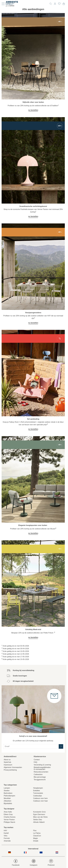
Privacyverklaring (10, 770)
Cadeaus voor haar (41, 801)
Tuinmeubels (38, 793)
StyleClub (7, 762)
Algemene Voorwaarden (13, 767)
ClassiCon (37, 836)
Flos (35, 831)
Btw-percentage (40, 777)
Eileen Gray (8, 814)
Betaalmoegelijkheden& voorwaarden (42, 768)
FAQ (35, 762)
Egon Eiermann (39, 814)
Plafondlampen (9, 796)
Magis (36, 838)
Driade (36, 841)
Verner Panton (9, 820)
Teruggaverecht (40, 780)
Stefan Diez (38, 820)
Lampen (7, 788)
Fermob (7, 838)
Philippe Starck (9, 822)
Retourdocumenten (41, 772)
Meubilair (7, 798)
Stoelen (7, 791)
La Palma (37, 833)
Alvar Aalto (8, 812)
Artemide (7, 841)
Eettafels (37, 791)
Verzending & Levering (42, 765)
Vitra (6, 836)
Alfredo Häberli (39, 822)
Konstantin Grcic (40, 812)
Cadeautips (38, 796)
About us (7, 760)
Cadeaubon (38, 774)
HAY (5, 831)
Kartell (6, 833)
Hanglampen (38, 788)
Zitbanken (7, 801)
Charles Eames (10, 817)
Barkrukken (8, 793)
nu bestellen (33, 110)
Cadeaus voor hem (40, 798)
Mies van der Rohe (40, 817)
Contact (37, 760)
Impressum (8, 765)
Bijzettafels (8, 803)
